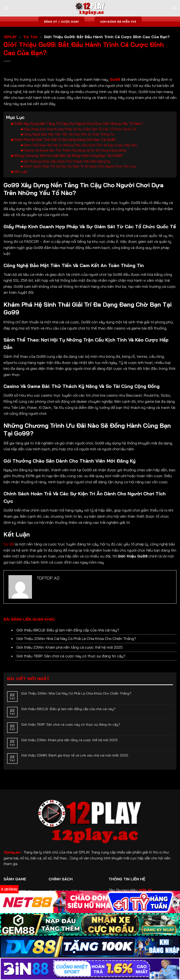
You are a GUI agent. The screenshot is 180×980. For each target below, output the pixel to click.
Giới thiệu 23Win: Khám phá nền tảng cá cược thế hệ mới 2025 (70, 647)
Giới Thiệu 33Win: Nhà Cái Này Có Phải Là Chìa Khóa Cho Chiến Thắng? (76, 638)
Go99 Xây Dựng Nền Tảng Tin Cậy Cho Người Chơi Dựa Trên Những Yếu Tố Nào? (78, 124)
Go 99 (9, 544)
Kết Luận (21, 172)
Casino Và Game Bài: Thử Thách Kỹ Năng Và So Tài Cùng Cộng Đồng (75, 150)
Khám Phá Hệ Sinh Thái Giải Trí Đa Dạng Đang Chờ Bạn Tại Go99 (65, 140)
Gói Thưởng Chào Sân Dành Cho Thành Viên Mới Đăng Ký (67, 161)
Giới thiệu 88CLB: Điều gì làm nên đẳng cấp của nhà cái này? (68, 630)
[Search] (175, 8)
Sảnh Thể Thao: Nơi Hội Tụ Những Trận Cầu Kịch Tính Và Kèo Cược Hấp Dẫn (80, 145)
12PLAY (10, 37)
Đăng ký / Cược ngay (62, 22)
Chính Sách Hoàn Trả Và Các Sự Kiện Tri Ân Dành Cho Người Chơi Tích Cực (80, 166)
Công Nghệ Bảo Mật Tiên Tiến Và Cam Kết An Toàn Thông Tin (69, 134)
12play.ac (12, 852)
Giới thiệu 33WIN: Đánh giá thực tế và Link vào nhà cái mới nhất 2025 (75, 755)
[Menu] (6, 8)
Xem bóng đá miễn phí (118, 22)
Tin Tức (30, 37)
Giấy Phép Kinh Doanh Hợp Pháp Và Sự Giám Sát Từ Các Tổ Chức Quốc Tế (80, 129)
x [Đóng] (9, 889)
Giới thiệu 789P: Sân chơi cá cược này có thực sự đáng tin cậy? (71, 656)
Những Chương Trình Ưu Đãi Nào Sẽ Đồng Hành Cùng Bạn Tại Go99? (68, 156)
